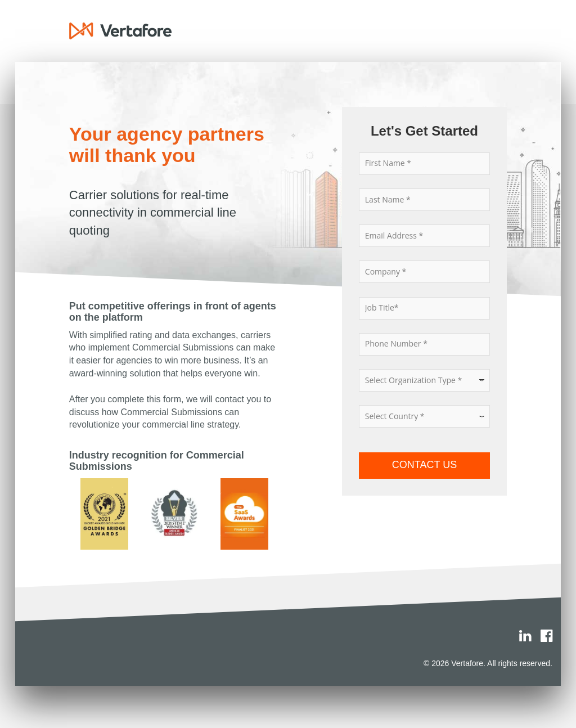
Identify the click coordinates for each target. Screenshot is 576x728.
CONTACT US (424, 465)
